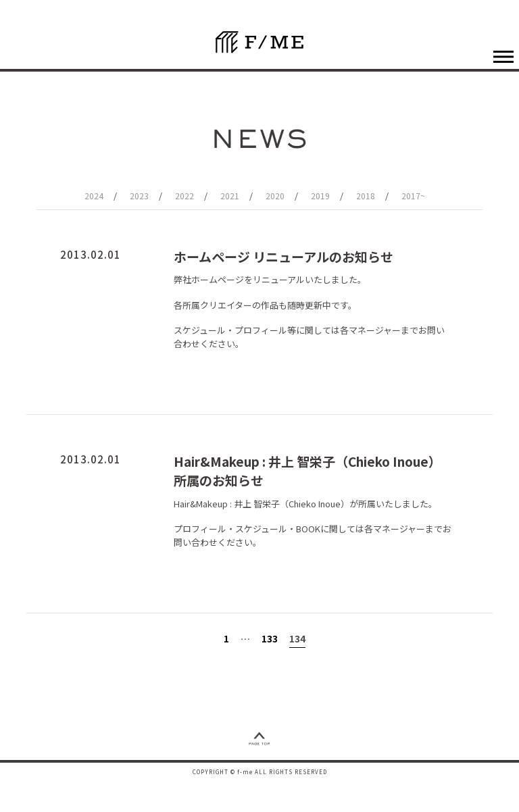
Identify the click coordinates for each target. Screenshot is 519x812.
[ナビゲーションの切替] (503, 56)
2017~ (413, 196)
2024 (94, 196)
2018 (366, 196)
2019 (320, 196)
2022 (184, 196)
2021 (230, 196)
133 (270, 638)
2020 (275, 196)
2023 (139, 196)
